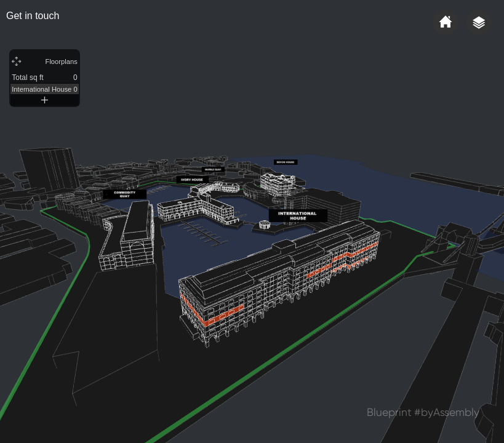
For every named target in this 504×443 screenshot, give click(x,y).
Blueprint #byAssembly (423, 412)
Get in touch (33, 16)
